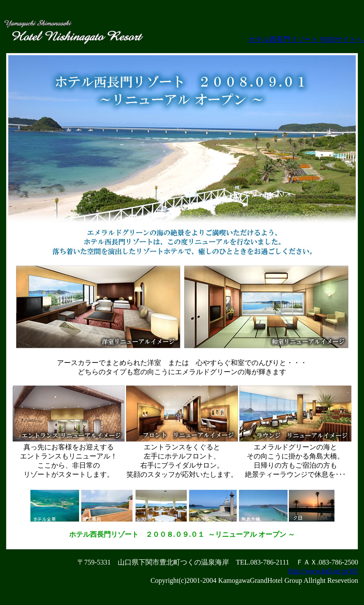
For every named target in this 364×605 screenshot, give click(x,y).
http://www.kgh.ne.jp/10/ (323, 571)
